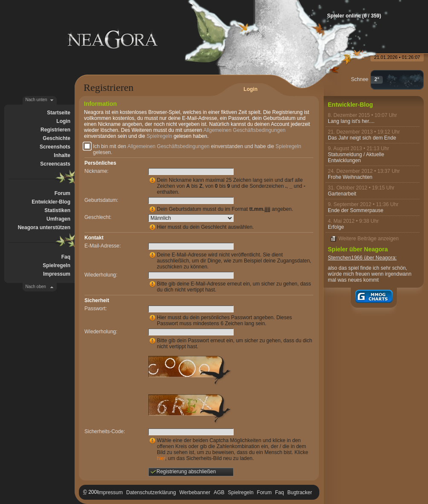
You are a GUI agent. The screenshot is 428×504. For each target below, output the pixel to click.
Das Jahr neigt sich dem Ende (362, 138)
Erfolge (336, 227)
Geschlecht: (98, 217)
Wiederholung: (101, 275)
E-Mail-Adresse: (103, 246)
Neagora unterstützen (44, 227)
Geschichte (56, 138)
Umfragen (58, 219)
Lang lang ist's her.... (351, 121)
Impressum (57, 274)
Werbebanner (195, 492)
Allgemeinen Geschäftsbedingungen (244, 130)
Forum (62, 193)
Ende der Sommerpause (356, 210)
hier (161, 458)
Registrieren (55, 130)
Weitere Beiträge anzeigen (369, 239)
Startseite (59, 113)
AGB (219, 492)
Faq (66, 257)
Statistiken (57, 210)
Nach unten (36, 100)
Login (63, 121)
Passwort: (96, 309)
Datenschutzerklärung (151, 492)
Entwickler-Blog (51, 202)
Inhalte (62, 155)
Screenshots (55, 147)
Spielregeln (56, 265)
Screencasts (55, 164)
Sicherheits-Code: (105, 431)
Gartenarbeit (342, 194)
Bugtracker (300, 492)
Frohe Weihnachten (350, 177)
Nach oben (36, 287)
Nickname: (97, 171)
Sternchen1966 (345, 258)
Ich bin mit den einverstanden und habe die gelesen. (197, 149)
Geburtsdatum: (101, 200)
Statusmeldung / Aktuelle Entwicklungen (356, 157)
